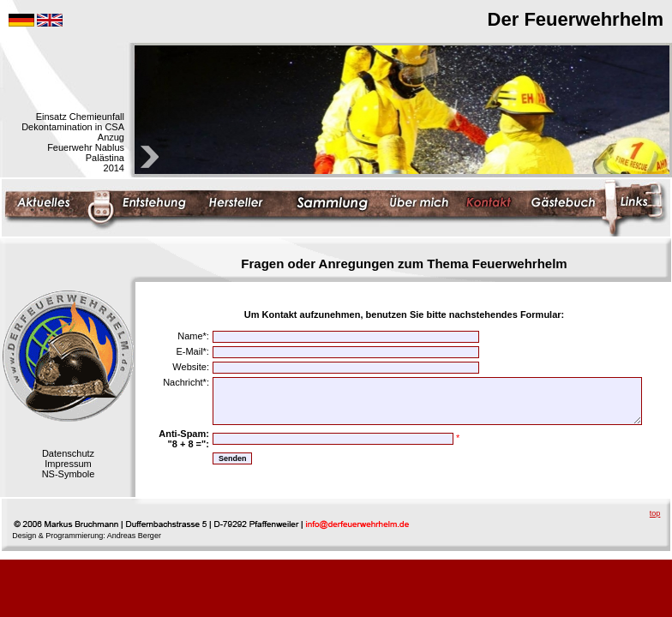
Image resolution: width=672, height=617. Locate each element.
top (655, 513)
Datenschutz (68, 453)
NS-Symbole (69, 474)
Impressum (68, 464)
